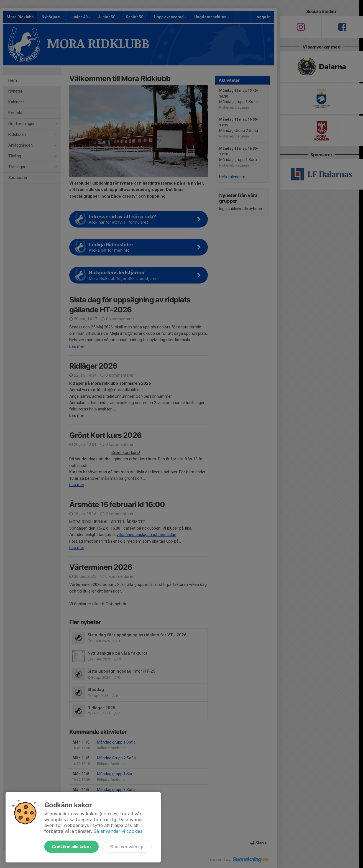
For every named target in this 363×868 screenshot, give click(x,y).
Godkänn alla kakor (71, 847)
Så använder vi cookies (118, 831)
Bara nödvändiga (127, 847)
